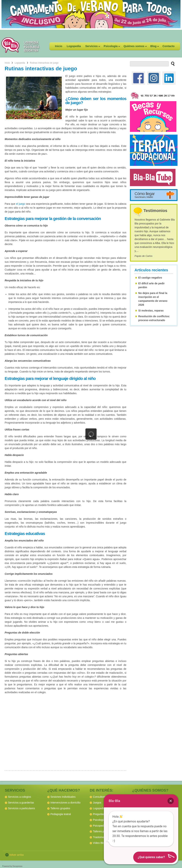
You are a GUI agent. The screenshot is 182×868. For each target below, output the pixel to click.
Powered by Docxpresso (12, 866)
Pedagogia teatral (61, 814)
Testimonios (155, 211)
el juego (21, 204)
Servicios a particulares (21, 808)
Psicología (111, 47)
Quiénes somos (134, 47)
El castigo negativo (150, 278)
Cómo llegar (145, 195)
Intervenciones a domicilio (65, 803)
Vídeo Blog (99, 843)
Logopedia (74, 46)
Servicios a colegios (20, 797)
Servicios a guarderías (21, 803)
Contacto (169, 46)
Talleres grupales (60, 808)
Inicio (59, 46)
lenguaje (61, 378)
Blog (154, 47)
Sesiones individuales (63, 797)
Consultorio (99, 797)
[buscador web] (149, 64)
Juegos (97, 803)
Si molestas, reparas (151, 311)
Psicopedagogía (102, 826)
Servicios (92, 47)
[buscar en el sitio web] (172, 64)
